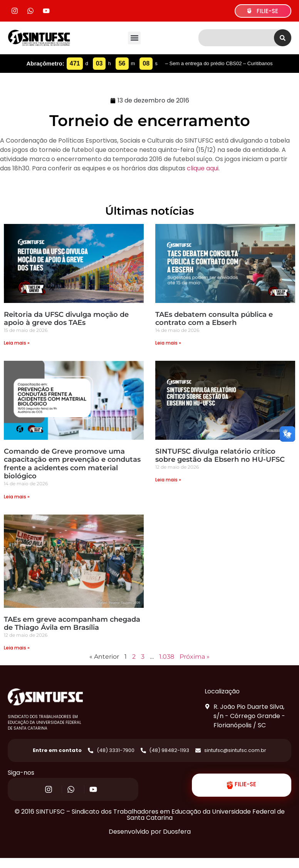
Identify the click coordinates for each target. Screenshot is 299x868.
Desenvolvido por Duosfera (150, 832)
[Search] (283, 38)
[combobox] (236, 38)
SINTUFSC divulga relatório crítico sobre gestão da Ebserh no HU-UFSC (220, 456)
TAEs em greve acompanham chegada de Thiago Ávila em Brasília (72, 624)
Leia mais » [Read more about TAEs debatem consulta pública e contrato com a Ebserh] (168, 343)
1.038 (167, 657)
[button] (134, 38)
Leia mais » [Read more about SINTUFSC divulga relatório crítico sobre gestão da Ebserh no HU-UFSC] (168, 480)
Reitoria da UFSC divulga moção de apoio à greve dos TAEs (66, 319)
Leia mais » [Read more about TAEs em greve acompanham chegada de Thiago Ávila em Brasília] (17, 648)
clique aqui (203, 168)
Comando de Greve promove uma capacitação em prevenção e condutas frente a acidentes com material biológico (72, 464)
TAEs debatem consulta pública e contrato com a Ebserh (214, 319)
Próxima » (195, 657)
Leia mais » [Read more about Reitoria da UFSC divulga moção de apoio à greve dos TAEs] (17, 343)
